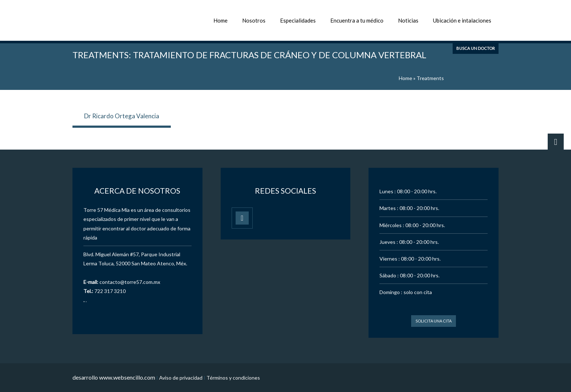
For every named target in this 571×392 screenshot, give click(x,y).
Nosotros (254, 20)
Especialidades (298, 20)
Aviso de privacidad (181, 378)
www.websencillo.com (127, 377)
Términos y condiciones (233, 378)
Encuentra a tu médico (357, 20)
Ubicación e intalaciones (462, 20)
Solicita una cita (434, 321)
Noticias (408, 20)
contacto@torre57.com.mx (130, 282)
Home (220, 20)
